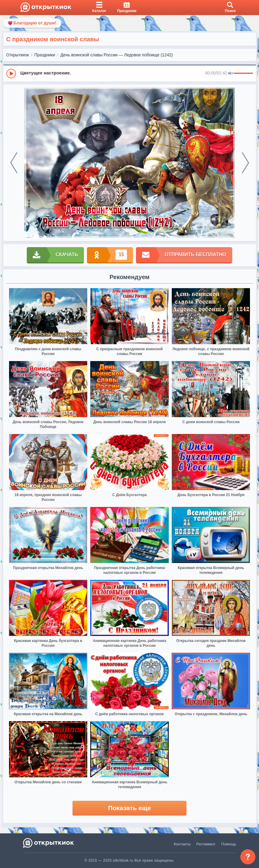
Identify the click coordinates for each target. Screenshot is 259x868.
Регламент (206, 844)
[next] (245, 163)
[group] (130, 73)
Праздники (45, 55)
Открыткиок (18, 55)
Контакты (182, 844)
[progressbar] (243, 74)
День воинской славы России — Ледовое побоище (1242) (117, 55)
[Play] (11, 74)
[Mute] (230, 74)
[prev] (14, 163)
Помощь (229, 844)
